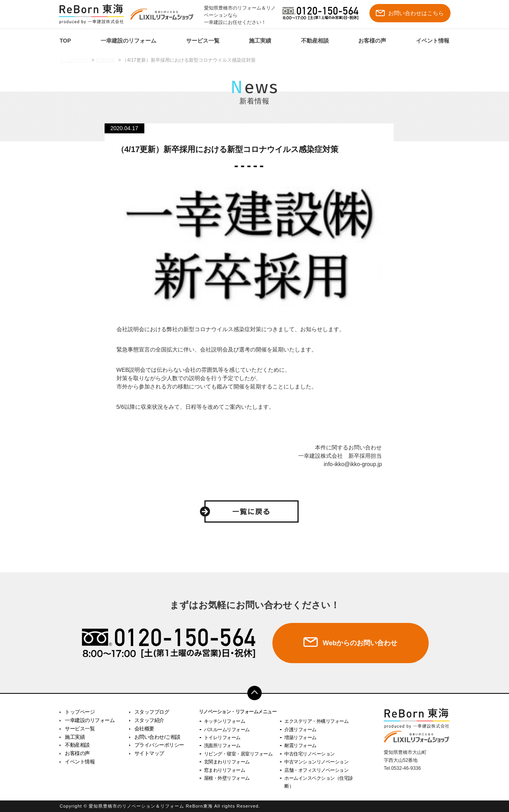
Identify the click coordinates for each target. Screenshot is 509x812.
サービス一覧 (203, 41)
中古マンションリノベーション (316, 762)
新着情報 (105, 60)
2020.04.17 (124, 128)
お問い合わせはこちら (410, 13)
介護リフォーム (300, 730)
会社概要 (144, 729)
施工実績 (260, 41)
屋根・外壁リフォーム (227, 778)
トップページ (74, 60)
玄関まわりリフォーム (227, 762)
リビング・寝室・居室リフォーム (238, 754)
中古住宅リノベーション (310, 754)
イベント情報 (433, 41)
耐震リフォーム (300, 746)
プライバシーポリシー (159, 745)
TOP (65, 41)
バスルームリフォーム (227, 730)
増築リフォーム (300, 738)
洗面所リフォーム (222, 746)
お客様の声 (372, 41)
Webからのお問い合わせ (360, 643)
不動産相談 (315, 41)
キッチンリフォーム (225, 721)
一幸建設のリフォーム (128, 41)
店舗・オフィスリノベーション (316, 770)
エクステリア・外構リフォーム (316, 721)
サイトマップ (149, 753)
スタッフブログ (152, 712)
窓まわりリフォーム (225, 770)
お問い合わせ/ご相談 (157, 737)
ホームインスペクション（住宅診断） (319, 782)
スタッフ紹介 (149, 720)
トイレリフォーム (222, 738)
